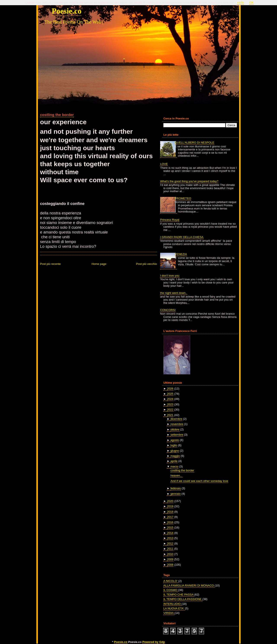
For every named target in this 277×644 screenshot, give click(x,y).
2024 (170, 399)
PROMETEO (183, 198)
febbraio (176, 488)
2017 (170, 517)
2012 (170, 543)
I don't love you (170, 276)
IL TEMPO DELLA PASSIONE (183, 599)
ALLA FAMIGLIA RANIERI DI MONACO (189, 585)
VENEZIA (181, 254)
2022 (170, 410)
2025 (170, 394)
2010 (170, 554)
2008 (170, 565)
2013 (170, 538)
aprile (174, 461)
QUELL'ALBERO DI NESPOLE (194, 142)
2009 (170, 559)
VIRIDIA (169, 613)
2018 (170, 512)
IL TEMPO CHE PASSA (179, 595)
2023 (170, 404)
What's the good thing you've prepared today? (189, 181)
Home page (99, 264)
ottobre (175, 429)
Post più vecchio (147, 264)
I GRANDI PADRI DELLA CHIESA (182, 237)
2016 (170, 522)
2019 (170, 506)
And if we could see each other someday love (199, 481)
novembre (177, 424)
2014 (170, 533)
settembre (177, 435)
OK (251, 3)
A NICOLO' (171, 581)
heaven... (176, 476)
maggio (175, 456)
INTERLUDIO (172, 604)
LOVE (164, 164)
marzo (175, 466)
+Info (241, 3)
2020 (170, 501)
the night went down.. (174, 293)
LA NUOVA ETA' (174, 608)
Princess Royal (170, 220)
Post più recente (50, 264)
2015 (170, 527)
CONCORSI (168, 310)
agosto (175, 440)
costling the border (57, 115)
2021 (170, 415)
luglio (174, 445)
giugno (175, 451)
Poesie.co (67, 11)
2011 (170, 549)
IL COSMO (171, 590)
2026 (170, 389)
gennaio (176, 494)
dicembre (176, 419)
